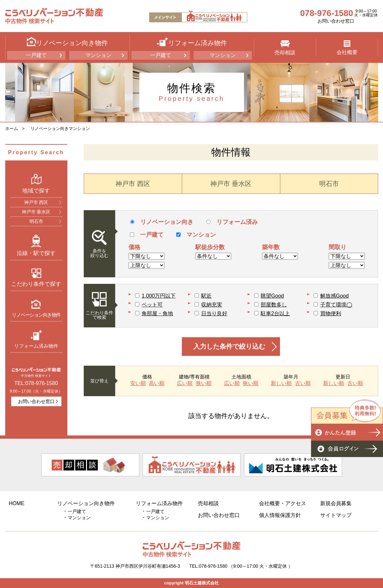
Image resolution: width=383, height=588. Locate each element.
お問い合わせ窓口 (336, 21)
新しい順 (281, 383)
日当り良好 (214, 313)
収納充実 (212, 305)
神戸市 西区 (36, 202)
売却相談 (285, 48)
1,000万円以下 (159, 296)
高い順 (157, 383)
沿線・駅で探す (36, 245)
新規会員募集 (336, 503)
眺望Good (272, 296)
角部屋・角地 (157, 313)
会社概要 (347, 48)
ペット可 (152, 305)
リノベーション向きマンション (60, 129)
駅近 (206, 296)
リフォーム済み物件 (36, 339)
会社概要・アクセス (283, 503)
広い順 (185, 383)
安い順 (138, 383)
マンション (98, 55)
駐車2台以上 (275, 313)
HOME (17, 503)
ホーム (12, 129)
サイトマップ (336, 515)
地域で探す (36, 184)
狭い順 (204, 383)
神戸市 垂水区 (36, 212)
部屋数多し (274, 305)
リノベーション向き (162, 222)
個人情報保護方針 (280, 515)
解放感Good (334, 296)
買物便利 (331, 313)
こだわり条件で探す (36, 278)
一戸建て (36, 55)
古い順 (303, 383)
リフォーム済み (232, 222)
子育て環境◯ (336, 305)
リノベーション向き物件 (36, 308)
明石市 (36, 221)
